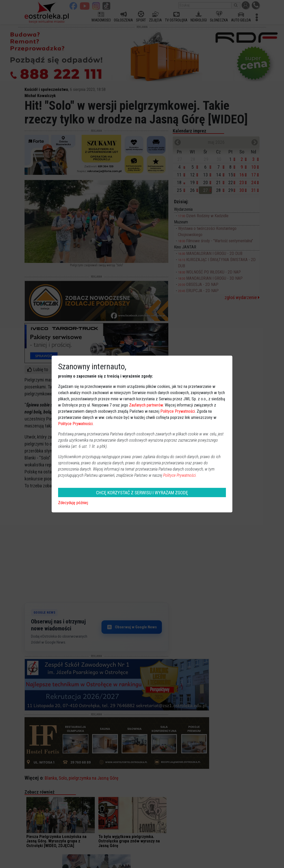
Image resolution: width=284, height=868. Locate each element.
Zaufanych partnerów (146, 405)
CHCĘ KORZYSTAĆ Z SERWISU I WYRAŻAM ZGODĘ (142, 493)
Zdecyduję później (73, 503)
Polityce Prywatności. (180, 475)
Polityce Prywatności (178, 411)
